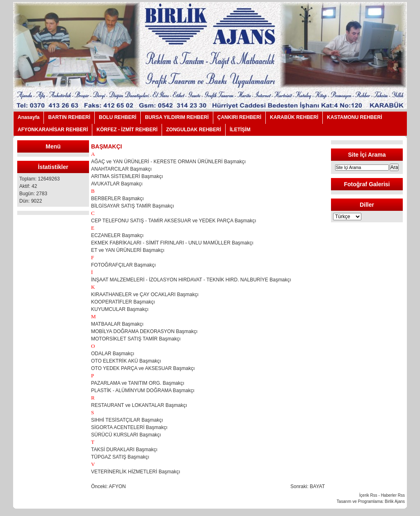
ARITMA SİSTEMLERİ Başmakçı (127, 176)
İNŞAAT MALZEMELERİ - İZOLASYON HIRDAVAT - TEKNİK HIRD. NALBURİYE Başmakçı (191, 280)
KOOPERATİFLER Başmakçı (123, 302)
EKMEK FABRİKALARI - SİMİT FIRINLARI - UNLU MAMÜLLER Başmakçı (172, 243)
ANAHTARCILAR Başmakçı (121, 169)
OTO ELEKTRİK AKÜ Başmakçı (126, 361)
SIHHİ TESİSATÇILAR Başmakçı (127, 420)
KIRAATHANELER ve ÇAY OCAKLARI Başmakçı (145, 295)
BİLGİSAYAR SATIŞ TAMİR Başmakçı (132, 206)
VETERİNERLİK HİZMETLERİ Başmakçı (136, 472)
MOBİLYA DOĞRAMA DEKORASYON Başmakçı (144, 331)
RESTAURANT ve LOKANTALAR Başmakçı (139, 405)
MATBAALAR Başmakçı (117, 324)
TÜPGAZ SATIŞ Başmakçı (120, 457)
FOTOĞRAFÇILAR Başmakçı (123, 265)
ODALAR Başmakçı (113, 354)
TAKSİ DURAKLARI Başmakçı (124, 450)
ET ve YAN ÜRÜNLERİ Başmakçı (128, 250)
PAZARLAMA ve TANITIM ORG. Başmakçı (138, 383)
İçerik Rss (368, 495)
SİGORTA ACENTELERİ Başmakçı (129, 427)
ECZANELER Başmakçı (117, 235)
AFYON (117, 486)
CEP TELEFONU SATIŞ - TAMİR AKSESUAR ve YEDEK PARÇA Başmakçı (174, 221)
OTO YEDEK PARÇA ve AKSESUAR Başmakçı (143, 368)
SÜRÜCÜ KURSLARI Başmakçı (126, 435)
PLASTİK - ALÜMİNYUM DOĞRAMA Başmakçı (143, 390)
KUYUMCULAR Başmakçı (120, 309)
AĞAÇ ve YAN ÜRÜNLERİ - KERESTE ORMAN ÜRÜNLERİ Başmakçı (168, 162)
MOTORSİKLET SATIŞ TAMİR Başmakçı (136, 339)
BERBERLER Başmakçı (118, 199)
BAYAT (317, 486)
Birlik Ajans (395, 501)
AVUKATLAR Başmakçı (117, 184)
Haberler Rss (393, 495)
